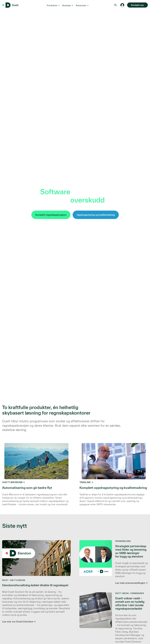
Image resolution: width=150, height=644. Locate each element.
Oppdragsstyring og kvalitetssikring (96, 215)
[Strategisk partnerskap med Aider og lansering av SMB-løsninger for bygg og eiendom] (114, 564)
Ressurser (81, 5)
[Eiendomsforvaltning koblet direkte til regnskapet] (36, 583)
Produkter (52, 5)
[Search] (114, 5)
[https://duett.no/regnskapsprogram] (36, 473)
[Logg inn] (121, 5)
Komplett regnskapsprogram (51, 215)
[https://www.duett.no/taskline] (114, 473)
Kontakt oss (137, 5)
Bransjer (66, 5)
